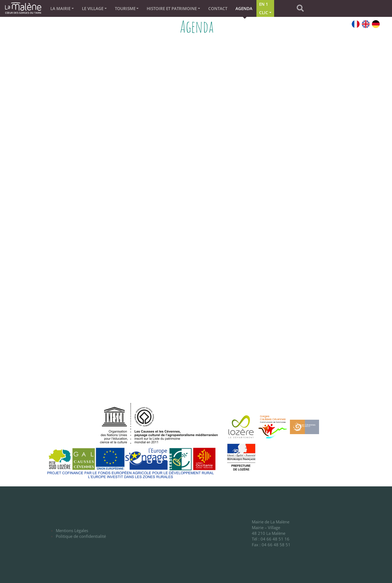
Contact (218, 8)
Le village (93, 8)
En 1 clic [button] (264, 8)
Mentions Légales (72, 530)
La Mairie (60, 8)
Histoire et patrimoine (172, 8)
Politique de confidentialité (81, 536)
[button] (306, 8)
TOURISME (125, 8)
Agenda (244, 8)
